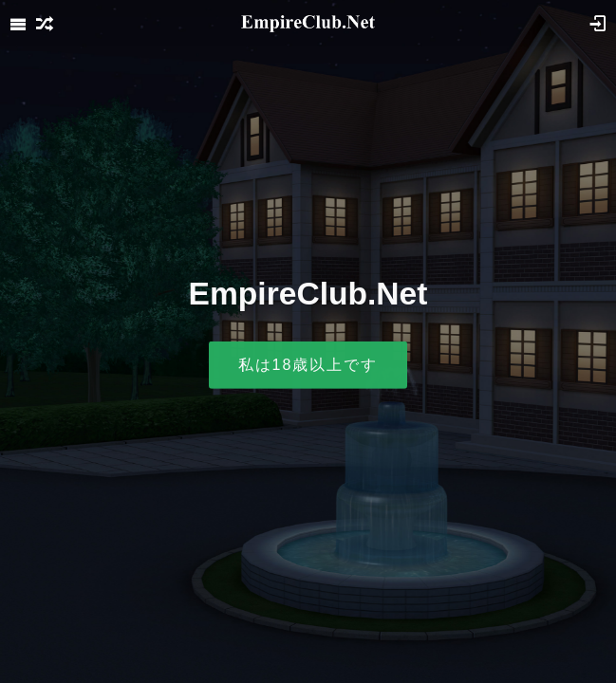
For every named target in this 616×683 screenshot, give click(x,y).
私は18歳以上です (308, 365)
